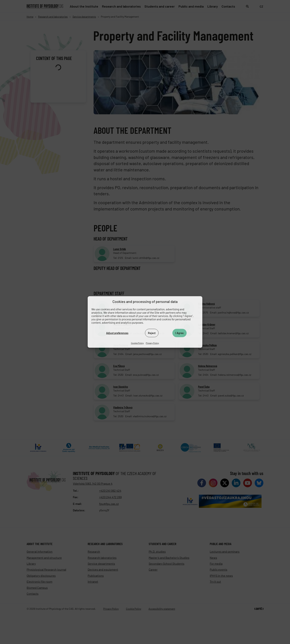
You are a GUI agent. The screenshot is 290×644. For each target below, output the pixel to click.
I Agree (179, 333)
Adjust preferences (117, 333)
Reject (152, 333)
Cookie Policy (137, 343)
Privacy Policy (152, 343)
